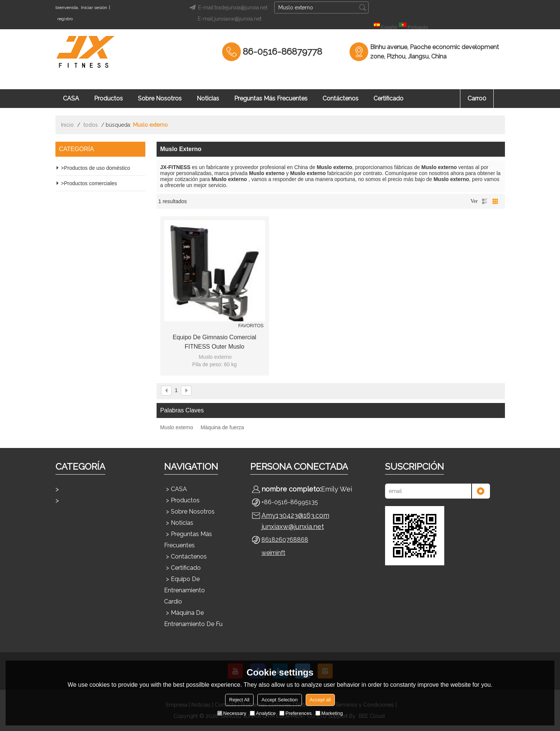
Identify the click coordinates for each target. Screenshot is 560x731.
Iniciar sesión (94, 7)
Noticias (208, 98)
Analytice (263, 713)
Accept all (320, 700)
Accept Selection (280, 700)
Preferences (296, 713)
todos (91, 125)
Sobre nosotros (160, 98)
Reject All (239, 700)
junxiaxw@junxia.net (293, 527)
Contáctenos (340, 98)
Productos (108, 98)
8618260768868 (285, 540)
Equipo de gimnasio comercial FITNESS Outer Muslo (214, 342)
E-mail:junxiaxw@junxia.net (230, 19)
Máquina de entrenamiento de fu (193, 618)
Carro (477, 98)
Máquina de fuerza (222, 427)
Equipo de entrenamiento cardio (184, 590)
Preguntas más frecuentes (271, 98)
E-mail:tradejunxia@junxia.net (227, 7)
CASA (71, 98)
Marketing (329, 713)
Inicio (67, 125)
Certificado (388, 98)
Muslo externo (177, 427)
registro (65, 19)
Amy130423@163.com (295, 515)
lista (485, 201)
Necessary (232, 713)
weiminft (273, 553)
